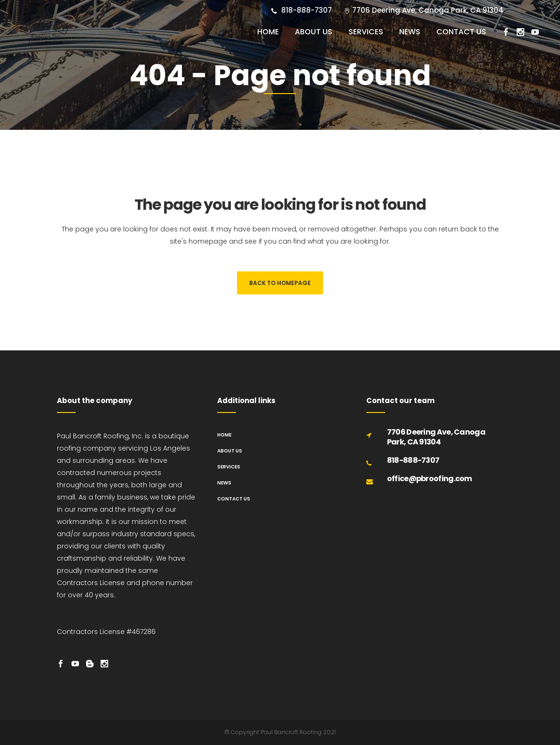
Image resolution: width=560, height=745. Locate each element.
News (224, 483)
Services (229, 467)
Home (224, 435)
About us (230, 451)
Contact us (234, 499)
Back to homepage (280, 283)
